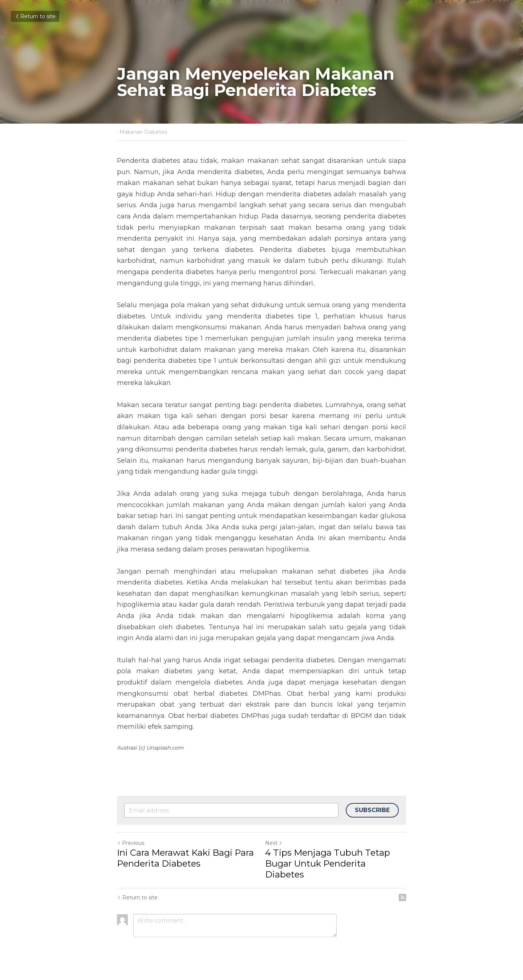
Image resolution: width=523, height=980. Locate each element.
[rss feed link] (402, 897)
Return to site (35, 16)
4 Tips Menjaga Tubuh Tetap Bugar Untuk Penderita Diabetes (328, 863)
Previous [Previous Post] (131, 843)
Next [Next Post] (274, 843)
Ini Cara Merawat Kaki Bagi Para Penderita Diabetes (185, 858)
